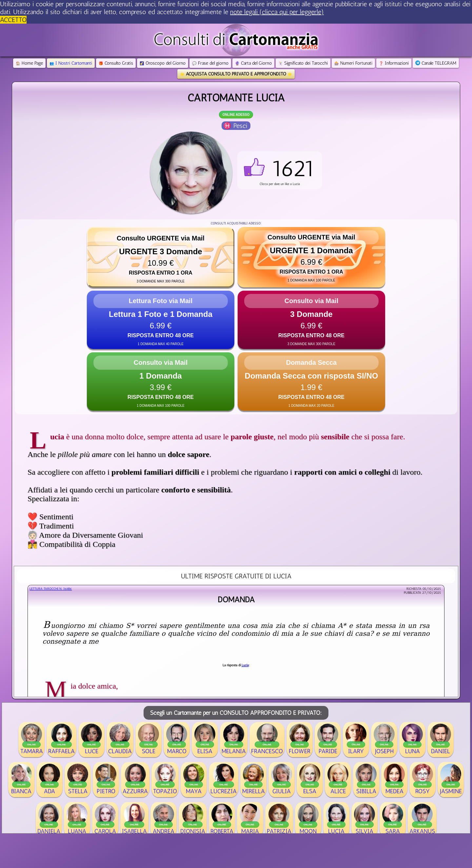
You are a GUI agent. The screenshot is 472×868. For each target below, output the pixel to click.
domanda (236, 599)
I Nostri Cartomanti (71, 63)
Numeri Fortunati (353, 63)
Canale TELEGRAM (436, 63)
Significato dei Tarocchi (303, 63)
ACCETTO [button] (13, 20)
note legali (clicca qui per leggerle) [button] (277, 12)
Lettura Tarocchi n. (51, 589)
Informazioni (394, 63)
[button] (280, 170)
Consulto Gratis (116, 63)
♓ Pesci (235, 126)
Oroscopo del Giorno (163, 63)
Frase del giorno (210, 63)
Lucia (245, 665)
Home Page (29, 63)
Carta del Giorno (253, 63)
